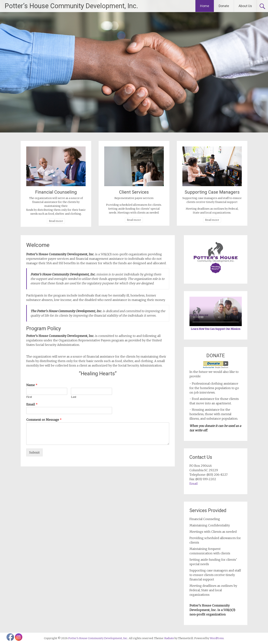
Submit (34, 452)
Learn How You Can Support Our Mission (216, 329)
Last (74, 397)
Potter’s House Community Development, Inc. (71, 6)
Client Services (134, 192)
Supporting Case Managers (212, 192)
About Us (245, 6)
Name (32, 385)
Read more (56, 221)
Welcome (38, 245)
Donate (224, 6)
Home (205, 6)
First (29, 397)
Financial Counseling (56, 192)
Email (32, 404)
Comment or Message (44, 420)
